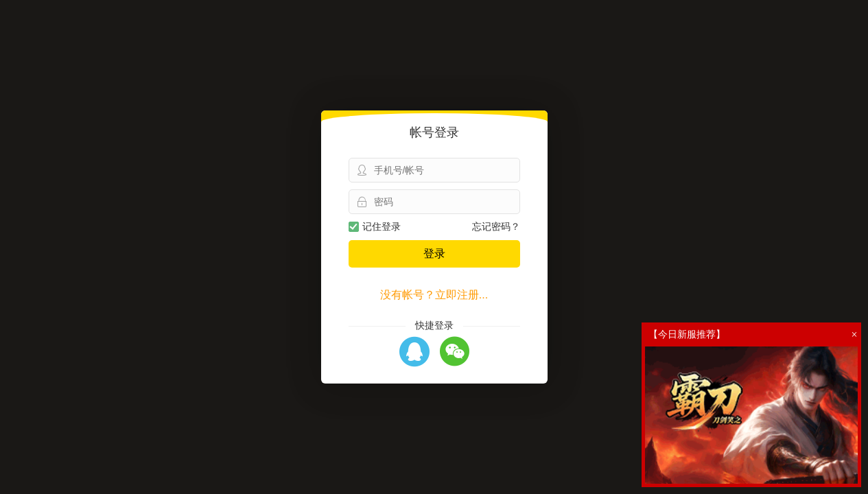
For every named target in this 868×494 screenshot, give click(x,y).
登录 (434, 254)
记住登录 (375, 226)
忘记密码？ (496, 226)
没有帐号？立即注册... (434, 295)
